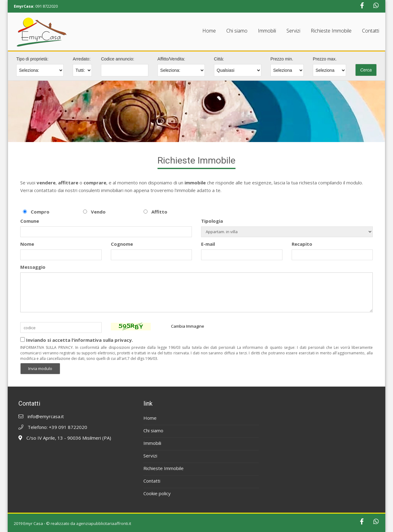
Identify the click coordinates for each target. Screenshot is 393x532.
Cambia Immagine (188, 326)
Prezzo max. (325, 59)
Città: (219, 59)
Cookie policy (157, 493)
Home (209, 31)
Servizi (293, 31)
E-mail (208, 244)
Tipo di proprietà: (32, 59)
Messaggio (33, 267)
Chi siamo (237, 31)
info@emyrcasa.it (46, 416)
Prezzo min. (282, 59)
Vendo (98, 212)
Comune (30, 221)
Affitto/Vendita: (171, 59)
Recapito (302, 244)
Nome (27, 244)
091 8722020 (47, 6)
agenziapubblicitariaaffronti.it (104, 523)
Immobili (267, 31)
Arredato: (82, 59)
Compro (40, 212)
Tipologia (212, 221)
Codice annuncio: (118, 59)
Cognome (122, 244)
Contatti (371, 31)
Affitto (159, 212)
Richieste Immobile (331, 31)
